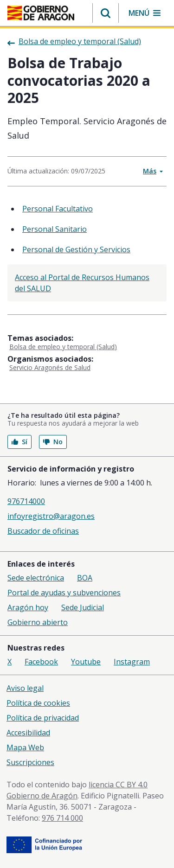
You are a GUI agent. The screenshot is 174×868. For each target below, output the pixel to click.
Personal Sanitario (55, 229)
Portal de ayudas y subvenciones (64, 593)
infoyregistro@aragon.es (51, 516)
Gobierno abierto (38, 622)
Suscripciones (30, 762)
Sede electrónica (36, 578)
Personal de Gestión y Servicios (76, 249)
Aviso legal (25, 688)
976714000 (26, 501)
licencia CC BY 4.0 (118, 785)
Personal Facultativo (58, 209)
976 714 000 (62, 818)
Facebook (41, 662)
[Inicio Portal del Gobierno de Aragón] (41, 13)
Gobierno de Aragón (42, 796)
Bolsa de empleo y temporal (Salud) (63, 347)
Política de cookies (38, 703)
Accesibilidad (28, 733)
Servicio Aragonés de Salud (50, 367)
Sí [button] (19, 442)
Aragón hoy (28, 607)
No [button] (53, 442)
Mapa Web (25, 747)
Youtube (86, 662)
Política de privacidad (43, 718)
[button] (106, 13)
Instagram (132, 662)
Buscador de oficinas (43, 531)
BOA (85, 578)
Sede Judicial (83, 607)
